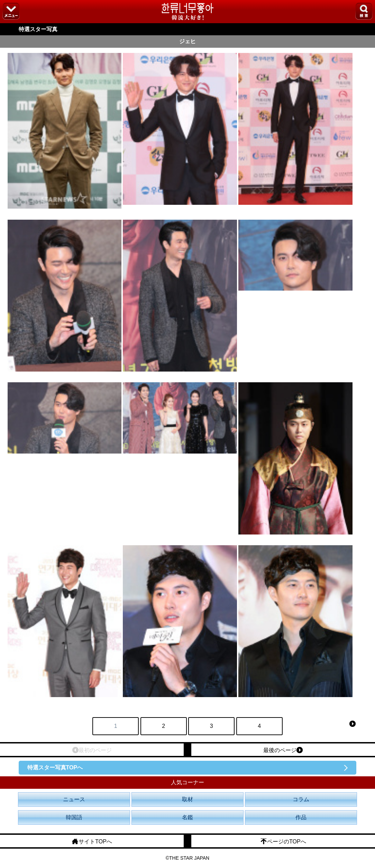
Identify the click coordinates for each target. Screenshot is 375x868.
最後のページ (283, 750)
